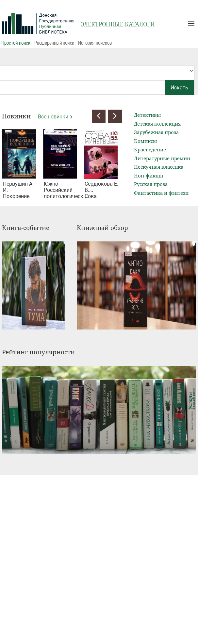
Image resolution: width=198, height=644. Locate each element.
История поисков (95, 43)
